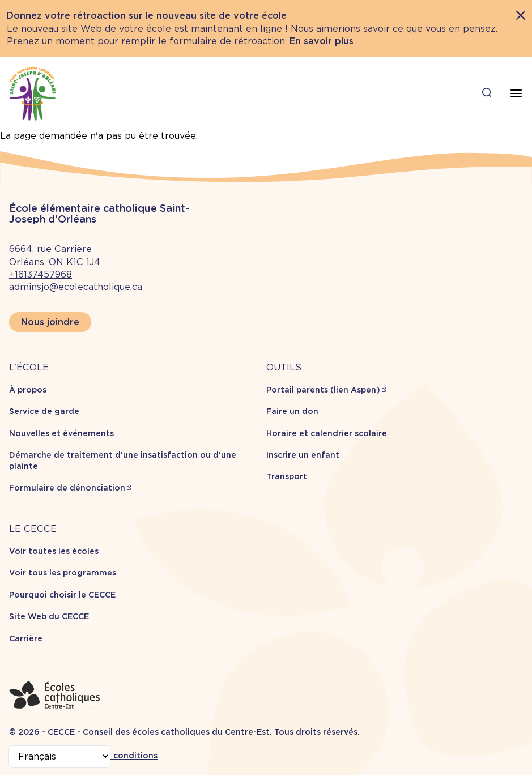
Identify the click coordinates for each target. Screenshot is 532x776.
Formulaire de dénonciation (67, 488)
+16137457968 (41, 274)
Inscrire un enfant (303, 455)
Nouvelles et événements (61, 433)
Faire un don (292, 411)
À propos (28, 390)
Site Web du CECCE (49, 616)
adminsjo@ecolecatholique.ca (76, 287)
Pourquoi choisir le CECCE (62, 595)
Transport (287, 476)
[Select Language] (59, 756)
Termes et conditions (114, 756)
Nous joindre (50, 322)
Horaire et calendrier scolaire (327, 433)
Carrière (26, 638)
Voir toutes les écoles (54, 551)
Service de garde (44, 411)
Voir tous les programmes (63, 573)
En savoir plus (322, 41)
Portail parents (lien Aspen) (323, 390)
